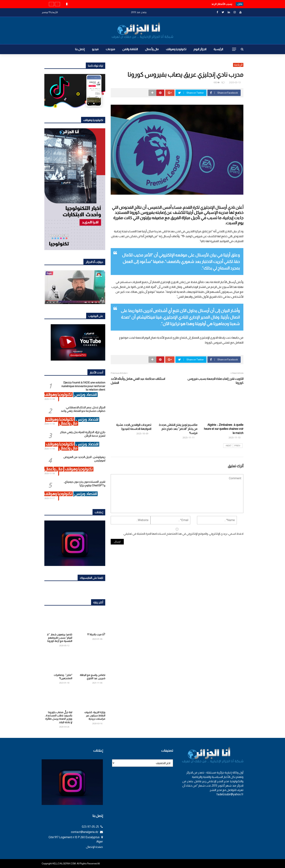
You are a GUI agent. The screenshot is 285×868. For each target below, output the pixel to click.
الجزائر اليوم (200, 49)
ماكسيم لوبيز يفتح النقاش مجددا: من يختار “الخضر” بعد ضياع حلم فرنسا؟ (178, 429)
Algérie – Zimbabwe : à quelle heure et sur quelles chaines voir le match (224, 429)
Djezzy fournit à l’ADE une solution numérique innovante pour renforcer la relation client (83, 386)
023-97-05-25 (92, 827)
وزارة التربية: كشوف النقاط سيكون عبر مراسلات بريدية (95, 716)
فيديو (95, 49)
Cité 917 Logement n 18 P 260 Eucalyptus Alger (76, 839)
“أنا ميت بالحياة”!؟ (96, 634)
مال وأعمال (152, 49)
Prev (237, 446)
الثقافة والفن (130, 49)
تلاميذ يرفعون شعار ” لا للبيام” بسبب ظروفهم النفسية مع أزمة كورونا (60, 638)
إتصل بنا (80, 49)
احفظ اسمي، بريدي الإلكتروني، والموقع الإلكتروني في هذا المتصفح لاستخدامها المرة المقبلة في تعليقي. (183, 534)
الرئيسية (218, 49)
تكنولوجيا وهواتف (176, 49)
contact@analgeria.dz (87, 832)
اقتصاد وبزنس (86, 394)
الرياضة (238, 65)
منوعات (110, 49)
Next (228, 446)
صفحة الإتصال (94, 847)
